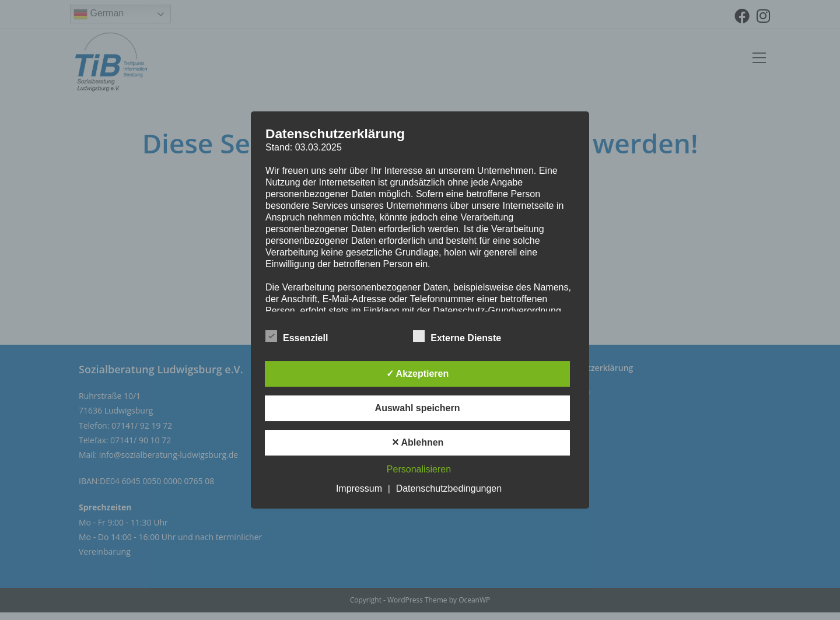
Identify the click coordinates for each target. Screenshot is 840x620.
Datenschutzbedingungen (449, 488)
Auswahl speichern (418, 408)
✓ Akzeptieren (418, 374)
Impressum (359, 488)
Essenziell (297, 336)
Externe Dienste (457, 336)
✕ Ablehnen (418, 442)
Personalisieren (419, 469)
